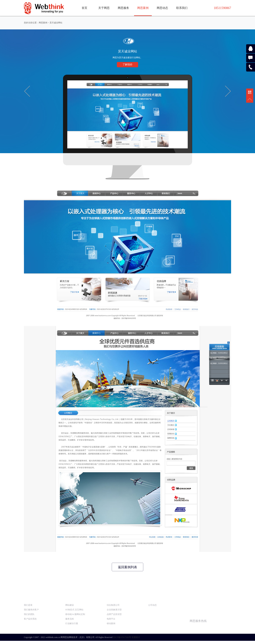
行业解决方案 (72, 623)
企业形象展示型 (114, 610)
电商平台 (111, 619)
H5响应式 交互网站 (74, 610)
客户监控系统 (30, 619)
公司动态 (152, 605)
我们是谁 (28, 605)
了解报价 (127, 65)
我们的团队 (29, 614)
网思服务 (123, 8)
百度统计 (136, 637)
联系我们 (182, 8)
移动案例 (111, 623)
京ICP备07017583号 (122, 637)
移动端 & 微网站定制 (75, 614)
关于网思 (104, 8)
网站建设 (70, 605)
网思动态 (162, 8)
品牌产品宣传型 (114, 614)
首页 (84, 8)
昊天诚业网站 (56, 23)
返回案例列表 (127, 567)
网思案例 (143, 8)
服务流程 (70, 619)
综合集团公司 (113, 605)
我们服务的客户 (31, 610)
